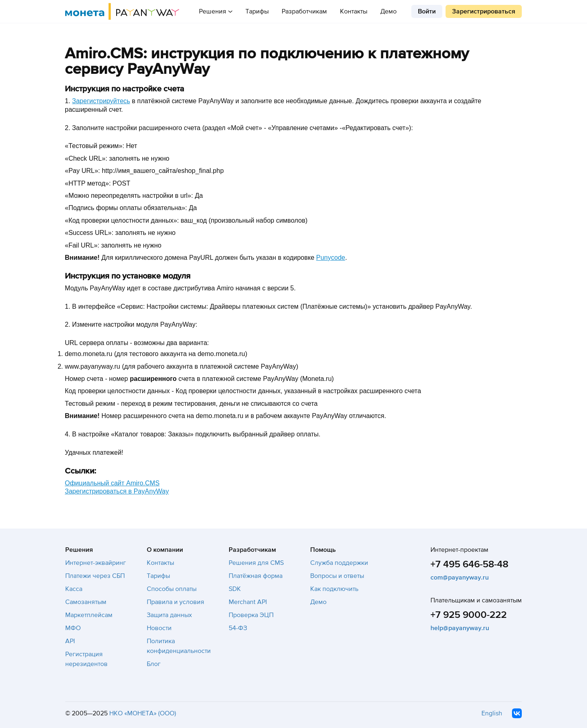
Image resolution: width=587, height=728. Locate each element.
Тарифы (257, 11)
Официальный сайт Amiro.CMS (112, 483)
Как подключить (334, 589)
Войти (427, 11)
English (492, 713)
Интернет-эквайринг (96, 563)
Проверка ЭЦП (251, 615)
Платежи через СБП (95, 576)
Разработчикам (304, 11)
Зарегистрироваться (484, 11)
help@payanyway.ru (460, 628)
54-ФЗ (238, 628)
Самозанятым (86, 602)
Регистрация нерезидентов (86, 659)
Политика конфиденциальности (179, 646)
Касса (74, 589)
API (70, 641)
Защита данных (169, 615)
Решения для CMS (256, 563)
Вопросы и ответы (337, 576)
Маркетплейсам (89, 615)
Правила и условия (175, 602)
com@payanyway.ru (460, 578)
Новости (159, 628)
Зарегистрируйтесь (101, 101)
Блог (154, 664)
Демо (388, 11)
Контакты (354, 11)
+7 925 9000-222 (469, 615)
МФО (73, 628)
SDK (235, 589)
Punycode (331, 258)
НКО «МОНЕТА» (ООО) (143, 713)
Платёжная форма (256, 576)
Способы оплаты (172, 589)
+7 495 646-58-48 (469, 564)
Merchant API (248, 602)
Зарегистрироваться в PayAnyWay (117, 491)
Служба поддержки (339, 563)
